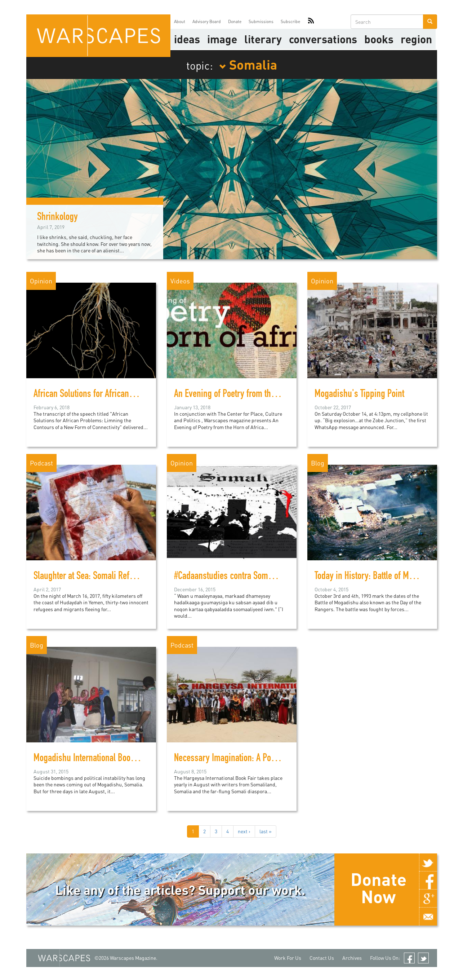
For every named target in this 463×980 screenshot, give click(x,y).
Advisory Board (207, 21)
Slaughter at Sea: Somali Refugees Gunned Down (116, 577)
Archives (352, 958)
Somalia (248, 64)
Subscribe (290, 21)
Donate (235, 21)
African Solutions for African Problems (98, 395)
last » (266, 831)
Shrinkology (57, 218)
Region (416, 39)
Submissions (261, 21)
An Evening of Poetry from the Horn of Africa (249, 395)
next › (244, 831)
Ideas (187, 39)
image (222, 39)
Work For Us (288, 958)
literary (263, 39)
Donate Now (379, 888)
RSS (311, 22)
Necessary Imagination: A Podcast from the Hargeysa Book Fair (281, 759)
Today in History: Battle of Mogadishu (377, 577)
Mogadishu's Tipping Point (359, 395)
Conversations (323, 39)
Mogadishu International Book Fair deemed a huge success (134, 759)
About (180, 21)
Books (379, 39)
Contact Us (322, 958)
